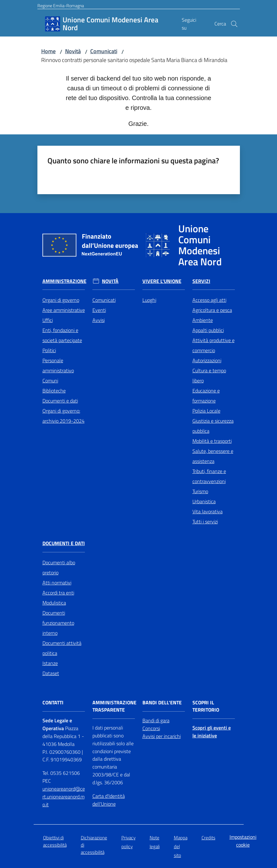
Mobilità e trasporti (212, 441)
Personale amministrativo (58, 365)
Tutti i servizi (205, 521)
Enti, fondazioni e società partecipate (62, 335)
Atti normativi (57, 583)
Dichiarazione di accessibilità (94, 845)
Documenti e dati (60, 401)
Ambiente (203, 320)
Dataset (51, 673)
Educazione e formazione (206, 396)
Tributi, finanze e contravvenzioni (209, 476)
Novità (73, 51)
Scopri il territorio (206, 706)
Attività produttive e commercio (213, 345)
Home (48, 51)
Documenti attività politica (62, 648)
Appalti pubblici (208, 330)
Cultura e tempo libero (209, 375)
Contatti (53, 703)
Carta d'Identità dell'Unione (109, 800)
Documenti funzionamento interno (58, 623)
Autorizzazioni (207, 360)
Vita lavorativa (208, 511)
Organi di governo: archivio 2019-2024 (64, 416)
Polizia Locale (206, 411)
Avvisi (99, 320)
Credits (208, 838)
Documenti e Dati (64, 543)
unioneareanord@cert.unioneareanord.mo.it (64, 797)
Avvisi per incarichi (162, 736)
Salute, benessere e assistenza (213, 456)
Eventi (99, 310)
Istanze (50, 663)
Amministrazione (64, 281)
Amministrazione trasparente (114, 706)
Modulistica (54, 603)
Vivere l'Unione (162, 281)
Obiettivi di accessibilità (55, 841)
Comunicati (104, 51)
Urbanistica (204, 501)
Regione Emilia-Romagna (61, 6)
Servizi (201, 281)
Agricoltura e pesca (212, 310)
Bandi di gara (156, 720)
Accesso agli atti (209, 300)
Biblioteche (54, 391)
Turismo (200, 491)
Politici (49, 350)
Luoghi (149, 300)
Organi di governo (61, 300)
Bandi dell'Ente (162, 703)
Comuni (50, 380)
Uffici (48, 320)
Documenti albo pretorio (59, 567)
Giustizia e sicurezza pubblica (213, 426)
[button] (234, 24)
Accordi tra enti (58, 593)
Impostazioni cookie (243, 841)
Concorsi (151, 728)
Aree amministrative (64, 310)
